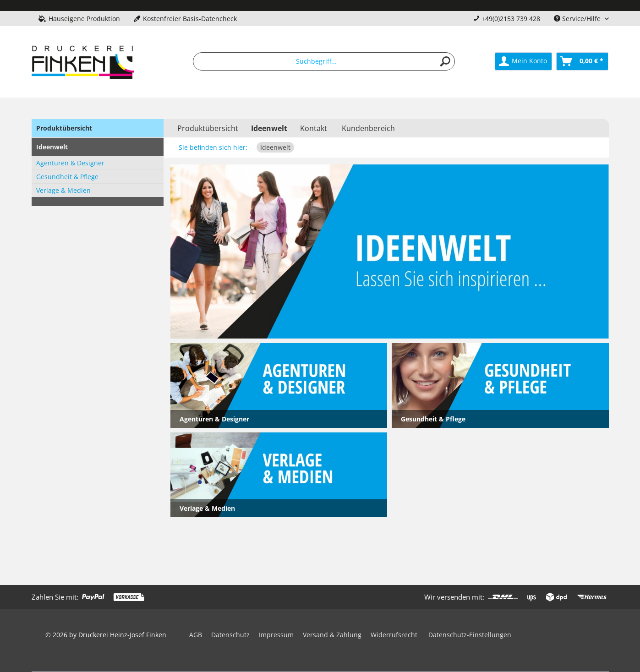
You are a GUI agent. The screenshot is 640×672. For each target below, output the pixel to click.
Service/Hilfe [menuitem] (578, 19)
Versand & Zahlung (332, 635)
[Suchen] (445, 61)
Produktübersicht (64, 128)
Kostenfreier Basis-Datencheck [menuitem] (185, 19)
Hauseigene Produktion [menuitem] (79, 19)
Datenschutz (230, 635)
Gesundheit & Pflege (67, 177)
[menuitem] (324, 61)
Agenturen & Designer (70, 163)
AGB (196, 635)
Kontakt (314, 128)
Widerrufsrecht (394, 635)
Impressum (276, 635)
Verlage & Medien (63, 190)
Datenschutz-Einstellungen (470, 635)
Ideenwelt (52, 147)
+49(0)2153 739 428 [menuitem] (507, 19)
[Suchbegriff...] (324, 61)
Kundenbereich (368, 128)
